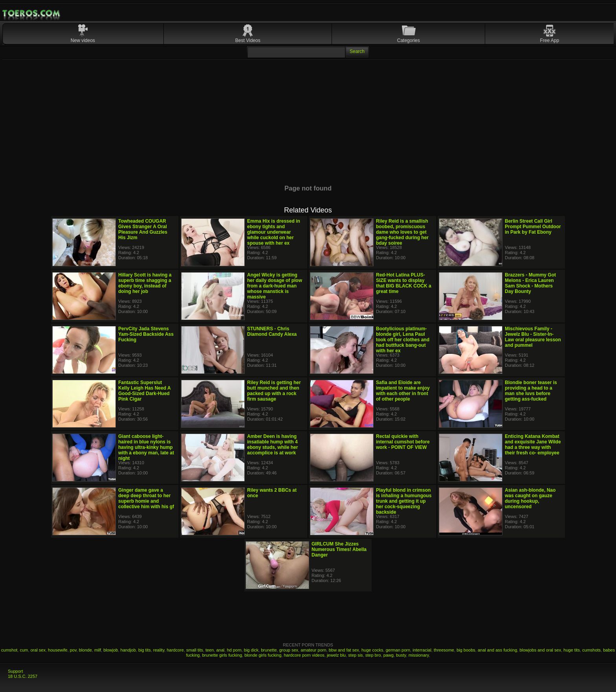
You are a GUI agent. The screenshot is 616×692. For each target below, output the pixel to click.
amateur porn (313, 650)
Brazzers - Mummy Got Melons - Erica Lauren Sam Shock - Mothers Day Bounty (530, 283)
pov (73, 650)
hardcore (175, 650)
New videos (83, 40)
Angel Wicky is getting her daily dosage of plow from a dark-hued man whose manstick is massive (275, 286)
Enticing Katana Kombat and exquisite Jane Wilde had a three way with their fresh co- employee (533, 445)
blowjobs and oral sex (540, 650)
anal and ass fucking (497, 650)
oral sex (38, 650)
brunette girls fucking (222, 655)
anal (220, 650)
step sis (355, 655)
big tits (145, 650)
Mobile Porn (32, 13)
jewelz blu (336, 655)
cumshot (9, 650)
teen (210, 650)
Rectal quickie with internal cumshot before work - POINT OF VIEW (403, 442)
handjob (128, 650)
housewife (58, 650)
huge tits (572, 650)
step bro (373, 655)
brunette (269, 650)
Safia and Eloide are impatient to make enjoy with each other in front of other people (403, 391)
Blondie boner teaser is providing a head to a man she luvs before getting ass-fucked (531, 391)
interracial (422, 650)
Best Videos (248, 40)
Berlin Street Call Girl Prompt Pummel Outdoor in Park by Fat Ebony (533, 227)
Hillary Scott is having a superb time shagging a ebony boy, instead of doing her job (145, 283)
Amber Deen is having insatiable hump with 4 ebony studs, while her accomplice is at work (272, 445)
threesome (444, 650)
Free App (550, 40)
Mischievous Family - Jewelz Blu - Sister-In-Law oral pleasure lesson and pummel (533, 337)
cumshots (591, 650)
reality (159, 650)
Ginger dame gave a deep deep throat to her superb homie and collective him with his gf (146, 498)
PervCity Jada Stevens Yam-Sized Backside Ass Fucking (146, 334)
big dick (251, 650)
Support (16, 671)
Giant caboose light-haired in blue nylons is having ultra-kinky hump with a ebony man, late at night (146, 447)
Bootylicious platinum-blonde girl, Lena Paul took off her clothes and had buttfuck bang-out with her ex (403, 340)
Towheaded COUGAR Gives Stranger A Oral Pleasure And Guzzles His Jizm (143, 229)
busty (401, 655)
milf (98, 650)
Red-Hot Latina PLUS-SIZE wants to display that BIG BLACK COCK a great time (404, 283)
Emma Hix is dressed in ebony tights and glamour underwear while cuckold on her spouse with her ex (274, 232)
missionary (419, 655)
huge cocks (372, 650)
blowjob (111, 650)
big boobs (466, 650)
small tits (195, 650)
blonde (85, 650)
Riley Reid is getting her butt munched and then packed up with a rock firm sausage (274, 391)
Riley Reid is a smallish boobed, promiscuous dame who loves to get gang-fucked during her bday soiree (402, 232)
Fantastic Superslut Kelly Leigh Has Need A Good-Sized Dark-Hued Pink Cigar (144, 391)
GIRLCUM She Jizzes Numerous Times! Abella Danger (339, 549)
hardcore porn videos (304, 655)
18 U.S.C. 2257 (23, 676)
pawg (389, 655)
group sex (289, 650)
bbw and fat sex (344, 650)
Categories (409, 40)
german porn (398, 650)
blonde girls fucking (263, 655)
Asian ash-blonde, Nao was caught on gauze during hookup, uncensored (530, 498)
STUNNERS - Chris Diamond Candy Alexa (272, 331)
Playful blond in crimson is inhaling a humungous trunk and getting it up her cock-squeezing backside (404, 501)
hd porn (234, 650)
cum (24, 650)
